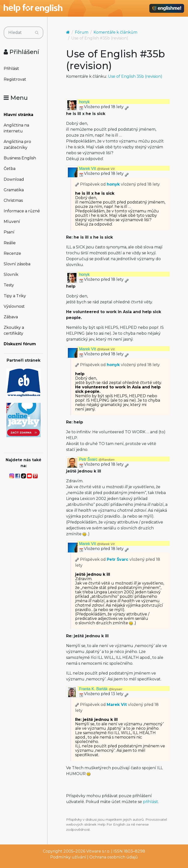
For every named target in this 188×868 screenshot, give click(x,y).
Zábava (11, 317)
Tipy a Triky (15, 296)
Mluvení (12, 222)
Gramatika (14, 190)
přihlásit (151, 802)
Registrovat (15, 79)
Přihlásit (11, 69)
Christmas (13, 200)
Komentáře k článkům (115, 32)
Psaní (9, 232)
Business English (20, 158)
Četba (10, 169)
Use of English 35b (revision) (135, 76)
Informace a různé (22, 211)
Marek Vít (97, 169)
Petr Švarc (97, 459)
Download (14, 179)
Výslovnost (14, 306)
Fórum (82, 32)
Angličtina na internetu (16, 128)
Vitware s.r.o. (98, 851)
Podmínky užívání (68, 857)
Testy (9, 285)
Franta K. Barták (101, 689)
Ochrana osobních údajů (114, 857)
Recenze (12, 253)
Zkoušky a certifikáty (14, 330)
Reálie (10, 243)
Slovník (11, 274)
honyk (84, 102)
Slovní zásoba (17, 264)
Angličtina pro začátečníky (17, 145)
